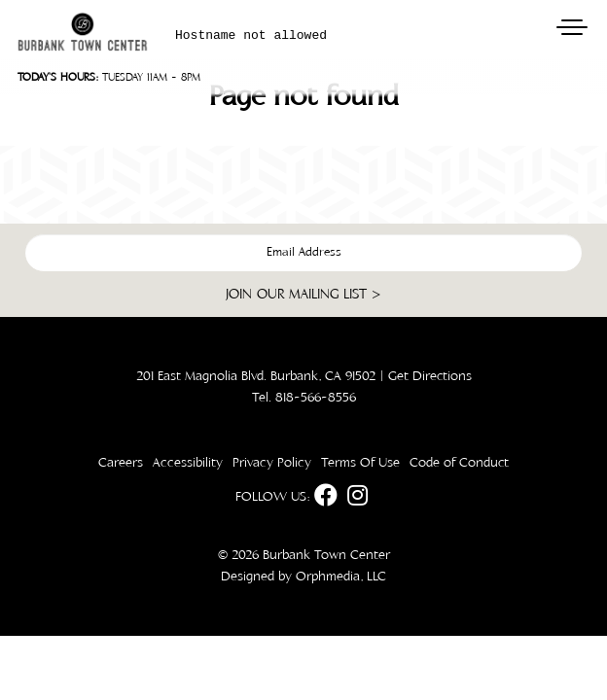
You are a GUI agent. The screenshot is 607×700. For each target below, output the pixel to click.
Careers (121, 463)
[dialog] (387, 358)
